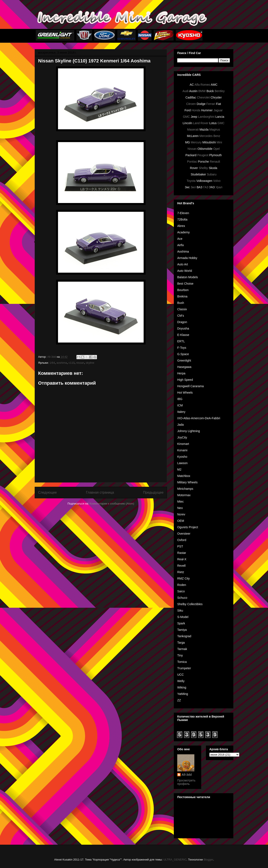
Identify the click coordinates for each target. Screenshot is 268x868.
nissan (80, 363)
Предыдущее (153, 492)
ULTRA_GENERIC (175, 860)
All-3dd (187, 775)
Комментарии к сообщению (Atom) (112, 504)
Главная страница (100, 492)
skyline (90, 363)
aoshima (62, 363)
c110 (71, 363)
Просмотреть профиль (186, 782)
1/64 (52, 363)
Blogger (208, 860)
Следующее (47, 492)
